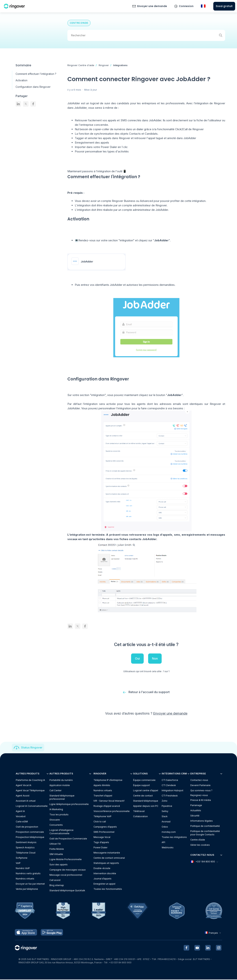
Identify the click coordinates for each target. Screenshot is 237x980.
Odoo (165, 827)
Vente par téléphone (27, 889)
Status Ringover (32, 748)
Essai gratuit (224, 6)
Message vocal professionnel (66, 875)
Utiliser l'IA (55, 844)
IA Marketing (56, 810)
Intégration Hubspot (172, 791)
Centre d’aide (198, 840)
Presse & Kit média (201, 800)
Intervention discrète (105, 874)
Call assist (55, 880)
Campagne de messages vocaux (68, 870)
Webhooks (168, 848)
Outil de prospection (27, 827)
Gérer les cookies (200, 845)
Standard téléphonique (146, 801)
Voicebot (21, 817)
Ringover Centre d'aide (81, 65)
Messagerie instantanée (107, 853)
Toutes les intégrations (174, 837)
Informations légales (202, 821)
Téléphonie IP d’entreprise (108, 780)
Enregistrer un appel (104, 884)
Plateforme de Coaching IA (30, 780)
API (163, 843)
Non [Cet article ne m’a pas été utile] (155, 658)
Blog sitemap (57, 886)
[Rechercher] (146, 35)
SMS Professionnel (104, 832)
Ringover (104, 65)
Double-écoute (102, 869)
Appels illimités (102, 786)
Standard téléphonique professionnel (62, 798)
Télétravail (139, 812)
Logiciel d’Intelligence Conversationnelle (61, 832)
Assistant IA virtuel (26, 801)
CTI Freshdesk (170, 796)
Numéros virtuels (25, 879)
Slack (165, 817)
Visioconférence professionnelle (112, 812)
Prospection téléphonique (30, 837)
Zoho (165, 801)
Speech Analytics (25, 848)
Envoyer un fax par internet (30, 884)
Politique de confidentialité (205, 826)
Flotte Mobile (57, 849)
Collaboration (140, 817)
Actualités (196, 811)
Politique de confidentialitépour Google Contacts (205, 833)
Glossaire (55, 820)
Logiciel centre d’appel (146, 791)
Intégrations (120, 65)
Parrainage (196, 806)
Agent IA (20, 812)
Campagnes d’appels (105, 827)
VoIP (18, 863)
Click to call (100, 822)
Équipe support (141, 786)
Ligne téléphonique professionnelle (69, 805)
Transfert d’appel (103, 796)
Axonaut (166, 822)
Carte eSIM (22, 822)
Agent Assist (23, 796)
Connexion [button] (186, 6)
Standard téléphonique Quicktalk (67, 891)
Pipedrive (167, 806)
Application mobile (60, 786)
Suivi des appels (59, 865)
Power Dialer (100, 848)
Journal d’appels (102, 879)
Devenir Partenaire (200, 786)
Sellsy (165, 812)
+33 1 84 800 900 (204, 862)
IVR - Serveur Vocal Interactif (109, 801)
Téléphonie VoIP (102, 817)
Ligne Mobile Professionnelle (66, 860)
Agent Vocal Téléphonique (30, 791)
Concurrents (56, 825)
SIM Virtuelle (56, 855)
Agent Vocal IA (24, 786)
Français (213, 933)
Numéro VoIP (23, 869)
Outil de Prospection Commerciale (68, 839)
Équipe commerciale (144, 780)
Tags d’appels (101, 843)
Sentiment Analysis (26, 843)
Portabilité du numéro (61, 780)
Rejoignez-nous (199, 796)
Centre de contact (143, 796)
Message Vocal (102, 837)
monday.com (169, 832)
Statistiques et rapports (106, 863)
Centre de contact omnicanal (109, 858)
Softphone (22, 858)
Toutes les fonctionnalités (108, 889)
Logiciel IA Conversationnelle (32, 806)
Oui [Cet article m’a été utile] (137, 658)
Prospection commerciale (30, 832)
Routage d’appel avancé (107, 806)
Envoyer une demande (152, 6)
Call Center (55, 791)
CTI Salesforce (170, 780)
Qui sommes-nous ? (201, 791)
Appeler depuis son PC (146, 806)
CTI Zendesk (169, 786)
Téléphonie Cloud (26, 853)
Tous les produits (59, 815)
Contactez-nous (199, 780)
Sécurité (195, 816)
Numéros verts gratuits (28, 874)
